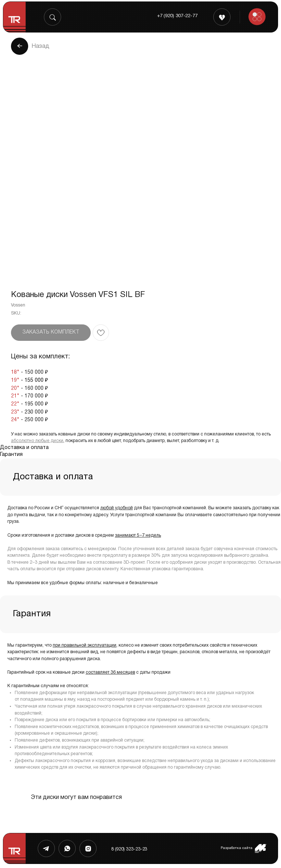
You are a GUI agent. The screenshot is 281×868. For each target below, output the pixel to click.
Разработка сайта (237, 848)
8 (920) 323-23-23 (129, 849)
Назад (40, 46)
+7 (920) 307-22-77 (177, 16)
